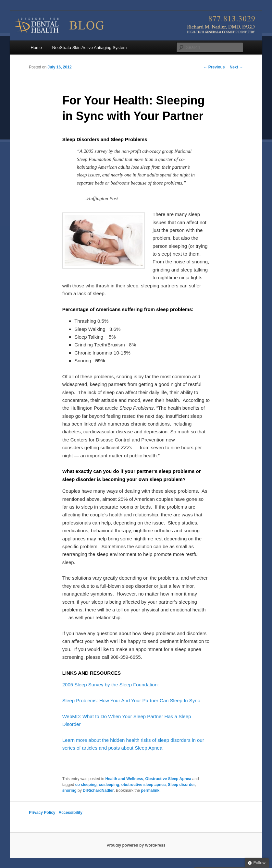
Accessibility (71, 813)
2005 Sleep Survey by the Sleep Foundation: (111, 685)
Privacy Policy (42, 813)
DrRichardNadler (98, 790)
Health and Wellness (124, 779)
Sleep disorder (181, 785)
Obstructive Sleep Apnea (168, 779)
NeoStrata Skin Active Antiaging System (90, 48)
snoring (69, 790)
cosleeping (109, 785)
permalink (150, 790)
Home (36, 48)
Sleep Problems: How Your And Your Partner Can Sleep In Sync (131, 700)
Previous (214, 67)
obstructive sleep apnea (144, 785)
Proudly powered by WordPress (136, 845)
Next (236, 67)
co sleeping (86, 785)
